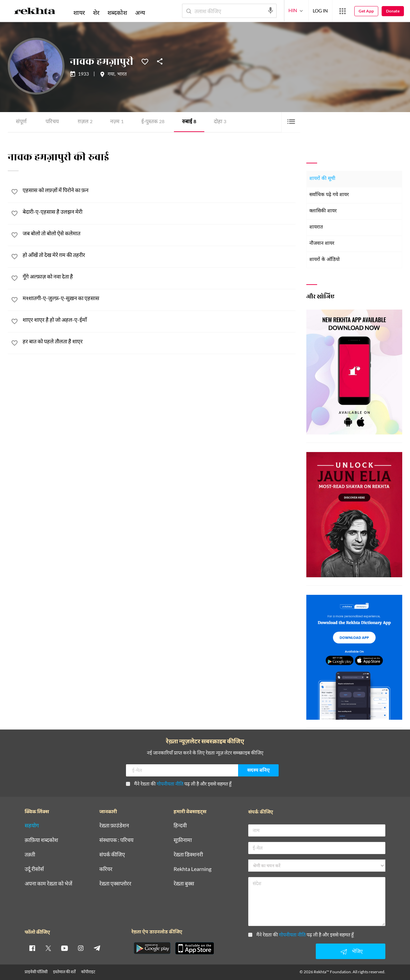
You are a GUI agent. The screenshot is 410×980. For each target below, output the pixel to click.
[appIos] (195, 948)
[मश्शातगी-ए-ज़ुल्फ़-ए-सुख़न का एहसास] (159, 299)
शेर (96, 12)
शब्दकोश (117, 12)
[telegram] (97, 948)
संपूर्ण (21, 122)
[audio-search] (271, 10)
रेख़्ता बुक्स (184, 884)
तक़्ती (30, 855)
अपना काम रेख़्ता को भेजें (48, 884)
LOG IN (320, 11)
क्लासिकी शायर (323, 211)
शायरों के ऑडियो (325, 260)
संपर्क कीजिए (112, 855)
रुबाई (189, 122)
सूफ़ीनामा (183, 840)
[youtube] (65, 948)
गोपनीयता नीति (170, 784)
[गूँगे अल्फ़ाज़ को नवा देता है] (159, 277)
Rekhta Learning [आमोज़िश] (193, 869)
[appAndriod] (152, 948)
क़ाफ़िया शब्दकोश (41, 840)
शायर (79, 12)
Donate (393, 11)
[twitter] (48, 948)
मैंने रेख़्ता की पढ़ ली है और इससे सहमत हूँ (179, 784)
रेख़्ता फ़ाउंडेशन (114, 826)
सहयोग (32, 826)
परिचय (52, 122)
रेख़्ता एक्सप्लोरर (115, 884)
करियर (106, 869)
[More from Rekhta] (342, 11)
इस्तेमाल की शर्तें (64, 972)
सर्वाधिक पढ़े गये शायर (329, 195)
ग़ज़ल (85, 122)
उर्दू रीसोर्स (34, 869)
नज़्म (117, 122)
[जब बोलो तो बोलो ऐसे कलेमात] (159, 234)
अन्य (140, 12)
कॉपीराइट (88, 972)
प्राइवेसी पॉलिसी (36, 972)
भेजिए (351, 952)
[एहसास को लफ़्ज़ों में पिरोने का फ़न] (159, 191)
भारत (122, 75)
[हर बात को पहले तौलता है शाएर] (159, 342)
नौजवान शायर (322, 244)
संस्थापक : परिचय (116, 840)
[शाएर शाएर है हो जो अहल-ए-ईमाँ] (159, 320)
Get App (366, 11)
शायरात (316, 227)
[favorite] (15, 193)
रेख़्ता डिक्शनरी (188, 855)
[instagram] (81, 948)
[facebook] (32, 948)
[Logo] (35, 12)
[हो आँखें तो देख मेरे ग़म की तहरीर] (159, 255)
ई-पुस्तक (153, 122)
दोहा (220, 122)
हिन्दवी (180, 826)
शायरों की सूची (322, 179)
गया (111, 75)
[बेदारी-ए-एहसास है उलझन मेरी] (159, 212)
